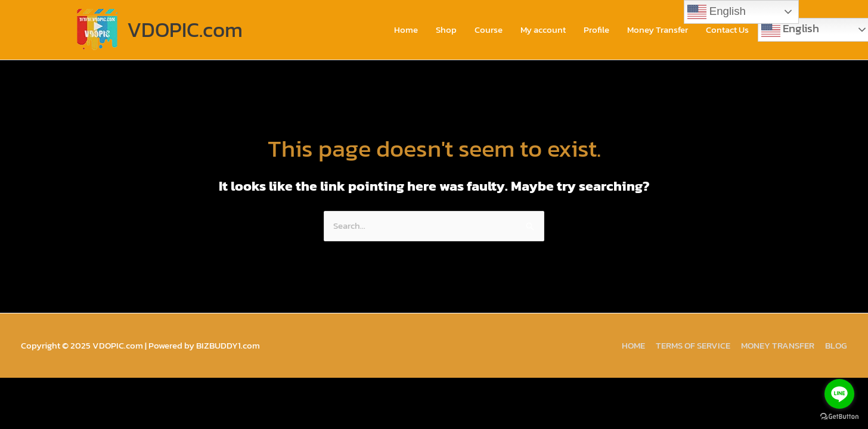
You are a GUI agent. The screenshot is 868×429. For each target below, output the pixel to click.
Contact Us (727, 29)
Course (489, 29)
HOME (633, 345)
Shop (446, 29)
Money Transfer (658, 29)
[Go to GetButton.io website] (839, 417)
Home (406, 29)
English (717, 12)
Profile (596, 29)
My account (543, 29)
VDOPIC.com (185, 29)
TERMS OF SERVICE (693, 345)
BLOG (836, 345)
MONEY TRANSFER (778, 345)
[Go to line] (839, 394)
